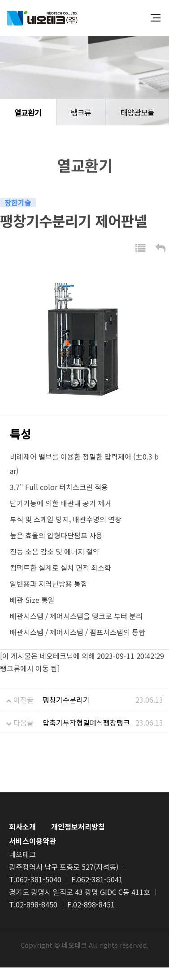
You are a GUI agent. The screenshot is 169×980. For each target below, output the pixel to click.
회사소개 (22, 826)
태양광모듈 (137, 112)
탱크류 (81, 112)
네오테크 (42, 18)
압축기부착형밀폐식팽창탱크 (86, 722)
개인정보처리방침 (78, 826)
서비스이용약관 (32, 841)
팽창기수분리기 (66, 700)
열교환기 (28, 112)
